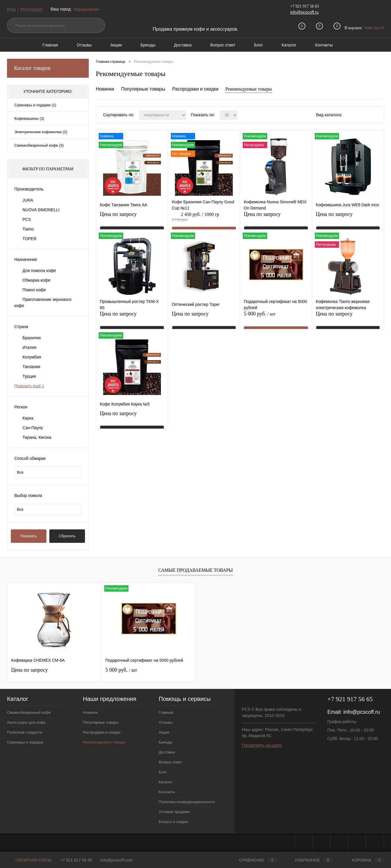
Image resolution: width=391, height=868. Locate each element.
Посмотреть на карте (262, 745)
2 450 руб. (204, 220)
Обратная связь (29, 860)
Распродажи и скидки (195, 89)
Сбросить (67, 536)
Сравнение (253, 860)
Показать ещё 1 (29, 386)
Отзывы (84, 45)
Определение (89, 9)
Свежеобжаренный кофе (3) (39, 145)
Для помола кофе (39, 271)
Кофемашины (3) (29, 118)
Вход (12, 9)
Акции (116, 45)
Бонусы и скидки (173, 822)
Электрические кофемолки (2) (41, 132)
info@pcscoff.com (117, 860)
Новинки (105, 89)
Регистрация (33, 9)
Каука (28, 418)
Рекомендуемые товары (249, 89)
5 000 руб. (276, 320)
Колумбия (32, 357)
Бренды (148, 45)
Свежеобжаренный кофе (29, 712)
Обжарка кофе (36, 280)
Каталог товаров (48, 68)
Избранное (309, 860)
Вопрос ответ (223, 45)
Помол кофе (34, 290)
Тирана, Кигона (37, 437)
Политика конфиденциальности (187, 802)
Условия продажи (174, 812)
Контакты (324, 45)
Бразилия (32, 338)
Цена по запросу (118, 218)
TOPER (29, 239)
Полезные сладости (25, 732)
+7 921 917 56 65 (76, 860)
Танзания (31, 367)
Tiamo (28, 229)
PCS (27, 219)
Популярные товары (143, 89)
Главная (50, 45)
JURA (28, 200)
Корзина (362, 860)
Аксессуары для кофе (26, 722)
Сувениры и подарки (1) (35, 105)
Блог (258, 45)
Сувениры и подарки (25, 742)
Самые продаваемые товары (195, 570)
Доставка (183, 45)
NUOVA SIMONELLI (41, 210)
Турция (29, 376)
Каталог (289, 45)
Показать (28, 536)
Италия (29, 347)
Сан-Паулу (33, 428)
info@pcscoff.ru (304, 12)
